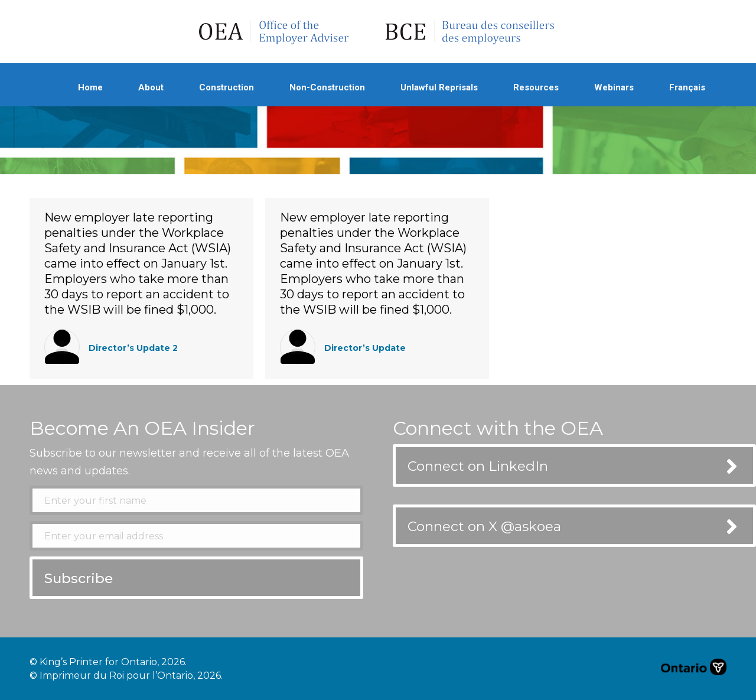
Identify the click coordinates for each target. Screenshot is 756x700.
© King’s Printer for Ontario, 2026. (108, 662)
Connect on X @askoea (484, 526)
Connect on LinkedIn (478, 466)
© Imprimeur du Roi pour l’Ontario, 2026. (126, 675)
